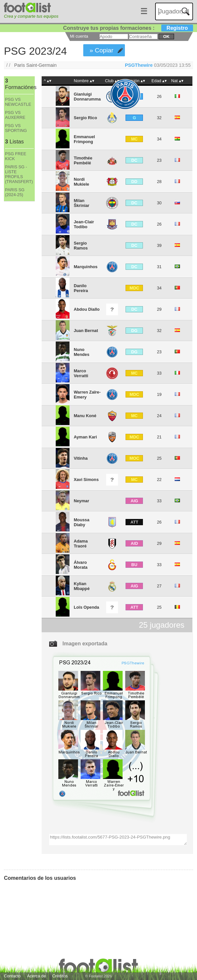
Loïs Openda (87, 607)
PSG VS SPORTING (16, 128)
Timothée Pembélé (83, 160)
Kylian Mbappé (82, 586)
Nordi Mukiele (81, 182)
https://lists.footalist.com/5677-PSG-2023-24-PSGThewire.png (118, 840)
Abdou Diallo (87, 309)
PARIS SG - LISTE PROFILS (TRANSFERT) (19, 174)
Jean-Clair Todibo (84, 224)
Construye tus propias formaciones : (128, 28)
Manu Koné (85, 416)
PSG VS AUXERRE (15, 115)
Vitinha (81, 458)
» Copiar (101, 50)
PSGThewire (139, 65)
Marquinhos (86, 267)
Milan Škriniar (82, 203)
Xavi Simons (86, 480)
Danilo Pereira (81, 288)
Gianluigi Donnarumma (87, 97)
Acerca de (36, 976)
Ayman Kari (85, 437)
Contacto (12, 976)
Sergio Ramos (81, 246)
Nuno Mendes (82, 352)
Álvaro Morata (81, 565)
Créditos (60, 976)
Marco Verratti (81, 373)
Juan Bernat (86, 331)
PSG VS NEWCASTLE (18, 102)
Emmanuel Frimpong (84, 139)
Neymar (81, 501)
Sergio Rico (85, 118)
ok (166, 37)
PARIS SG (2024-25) (15, 192)
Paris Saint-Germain (35, 65)
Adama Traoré (81, 544)
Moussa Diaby (82, 522)
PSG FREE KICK (16, 156)
